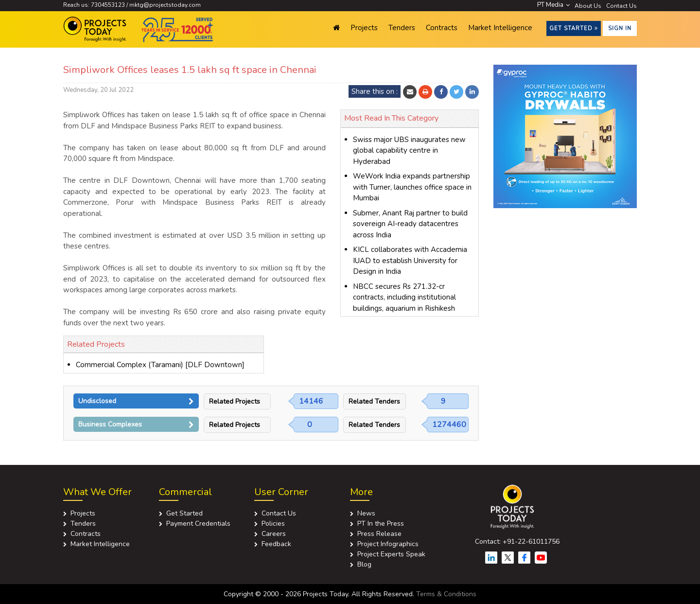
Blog (364, 564)
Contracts (442, 28)
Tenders (402, 28)
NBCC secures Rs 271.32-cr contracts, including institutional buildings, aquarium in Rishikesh (404, 297)
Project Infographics (388, 544)
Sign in (620, 28)
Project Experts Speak (391, 554)
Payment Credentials (198, 524)
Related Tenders (374, 401)
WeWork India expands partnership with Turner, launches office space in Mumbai (412, 187)
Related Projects (235, 401)
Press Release (379, 534)
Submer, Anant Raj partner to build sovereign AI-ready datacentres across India (410, 224)
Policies (273, 524)
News (366, 513)
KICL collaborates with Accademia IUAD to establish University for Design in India (410, 260)
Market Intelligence (500, 28)
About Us (588, 6)
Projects (364, 28)
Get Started (574, 28)
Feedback (276, 544)
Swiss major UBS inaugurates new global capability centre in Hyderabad (409, 151)
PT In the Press (381, 524)
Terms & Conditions (446, 594)
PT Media (553, 5)
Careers (274, 534)
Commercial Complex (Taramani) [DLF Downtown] (160, 365)
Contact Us (621, 6)
